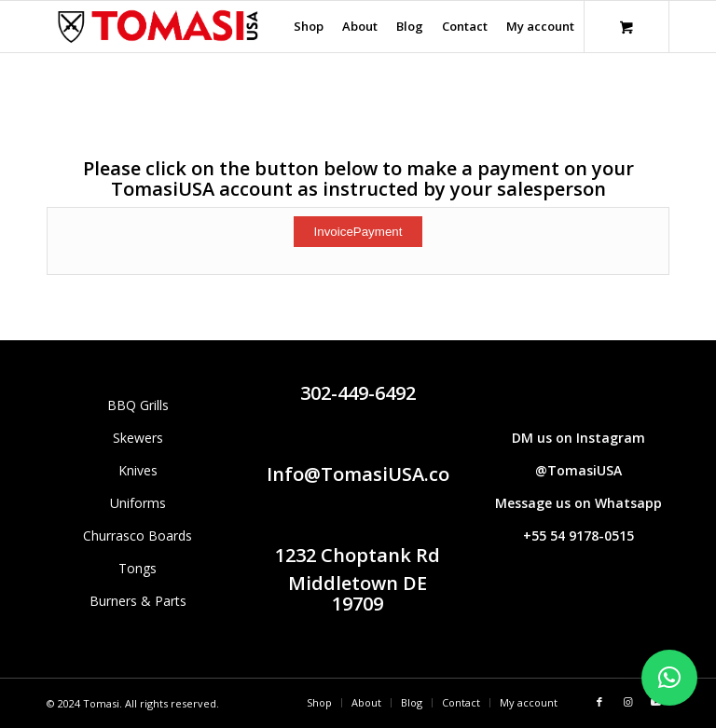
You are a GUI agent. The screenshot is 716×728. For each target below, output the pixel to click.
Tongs (138, 568)
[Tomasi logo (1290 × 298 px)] (158, 27)
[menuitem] (309, 27)
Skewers (138, 438)
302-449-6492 (358, 393)
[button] (669, 678)
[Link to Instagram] (627, 702)
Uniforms (138, 503)
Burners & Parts (138, 601)
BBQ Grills (138, 405)
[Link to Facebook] (599, 702)
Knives (138, 470)
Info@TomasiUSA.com (367, 474)
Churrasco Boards (138, 536)
